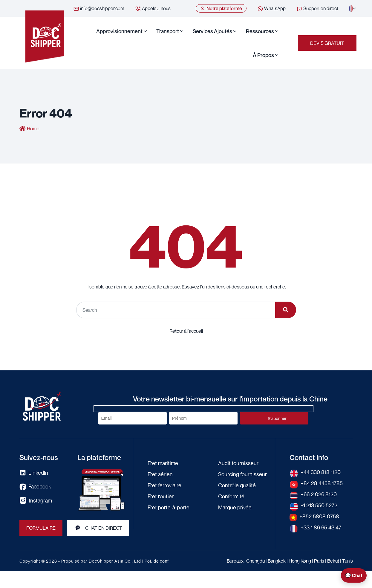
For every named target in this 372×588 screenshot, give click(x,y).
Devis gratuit (327, 43)
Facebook (35, 487)
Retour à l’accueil (186, 331)
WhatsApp (271, 9)
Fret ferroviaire (164, 485)
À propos (263, 55)
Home (33, 129)
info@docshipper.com (99, 9)
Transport (168, 31)
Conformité (231, 496)
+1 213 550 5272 (319, 505)
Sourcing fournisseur (242, 474)
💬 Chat (354, 575)
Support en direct (317, 9)
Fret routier (161, 496)
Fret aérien (160, 474)
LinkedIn (34, 473)
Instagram (36, 500)
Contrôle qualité (237, 485)
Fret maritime (163, 463)
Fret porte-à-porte (169, 507)
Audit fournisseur (238, 463)
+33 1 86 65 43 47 (321, 527)
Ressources (260, 31)
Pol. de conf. (157, 561)
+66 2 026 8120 (319, 494)
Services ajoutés (212, 31)
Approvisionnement (119, 31)
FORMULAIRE (41, 528)
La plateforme (99, 457)
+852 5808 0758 (319, 516)
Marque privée (235, 507)
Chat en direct (98, 528)
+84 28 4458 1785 (322, 483)
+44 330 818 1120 (321, 472)
